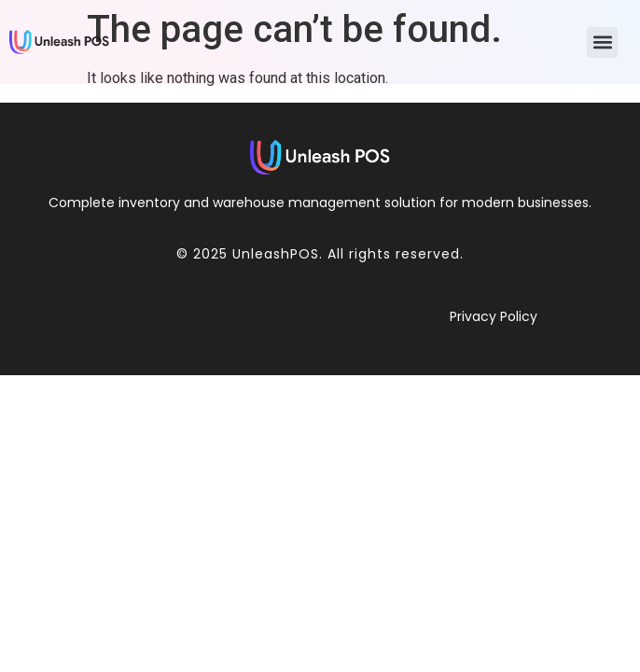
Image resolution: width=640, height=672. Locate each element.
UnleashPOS (276, 254)
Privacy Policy (494, 316)
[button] (602, 42)
